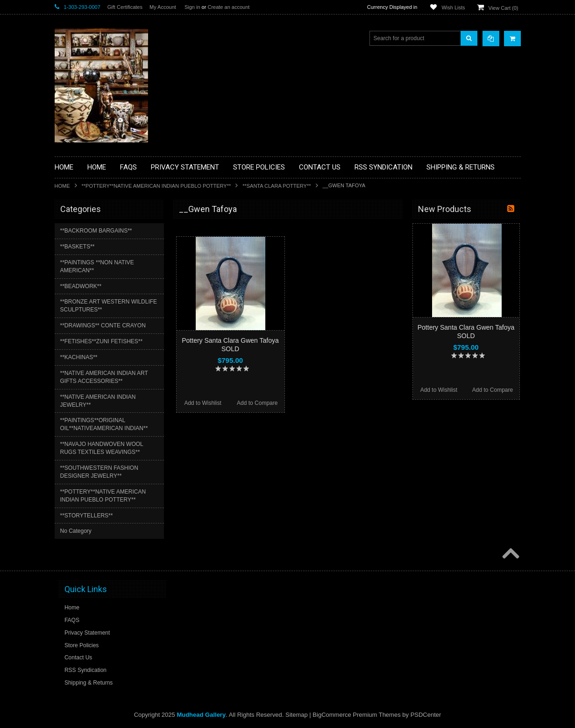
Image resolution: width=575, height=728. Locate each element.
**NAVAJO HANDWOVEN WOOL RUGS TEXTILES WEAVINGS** (102, 448)
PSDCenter (426, 715)
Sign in (192, 7)
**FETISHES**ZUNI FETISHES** (102, 341)
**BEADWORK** (81, 286)
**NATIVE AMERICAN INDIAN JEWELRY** (98, 401)
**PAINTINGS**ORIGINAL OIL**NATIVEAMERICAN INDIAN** (104, 424)
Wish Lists (453, 7)
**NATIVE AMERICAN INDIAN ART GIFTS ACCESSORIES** (104, 377)
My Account (163, 7)
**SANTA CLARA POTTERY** (277, 186)
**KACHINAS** (79, 357)
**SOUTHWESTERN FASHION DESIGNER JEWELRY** (99, 472)
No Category (76, 531)
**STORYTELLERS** (87, 516)
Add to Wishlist (202, 403)
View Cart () (504, 8)
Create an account (228, 7)
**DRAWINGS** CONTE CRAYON (103, 325)
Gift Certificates (125, 7)
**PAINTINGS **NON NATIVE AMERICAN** (97, 266)
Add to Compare (257, 403)
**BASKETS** (78, 247)
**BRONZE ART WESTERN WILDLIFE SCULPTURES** (109, 306)
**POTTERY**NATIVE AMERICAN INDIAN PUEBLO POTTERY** (156, 186)
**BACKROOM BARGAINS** (96, 231)
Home (62, 186)
